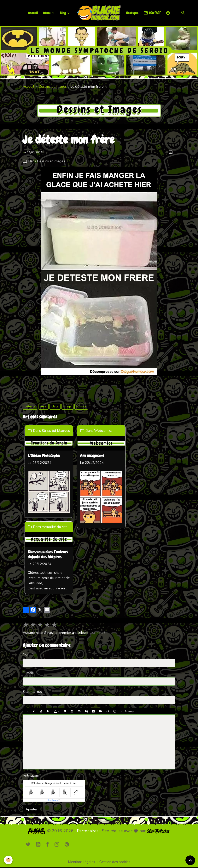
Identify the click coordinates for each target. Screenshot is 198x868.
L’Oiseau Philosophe (44, 456)
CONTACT (152, 13)
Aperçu (127, 711)
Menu (47, 13)
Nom (26, 654)
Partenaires (88, 831)
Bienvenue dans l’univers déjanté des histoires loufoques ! (48, 555)
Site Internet (32, 692)
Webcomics (103, 431)
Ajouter (32, 809)
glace (55, 406)
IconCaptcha (53, 800)
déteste (30, 406)
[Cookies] (8, 860)
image (67, 406)
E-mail (28, 673)
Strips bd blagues (56, 431)
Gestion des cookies (115, 862)
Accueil (33, 13)
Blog (63, 13)
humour (81, 406)
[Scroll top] (190, 860)
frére (43, 406)
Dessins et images (53, 87)
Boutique (132, 13)
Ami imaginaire (92, 456)
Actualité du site (55, 527)
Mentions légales (82, 862)
